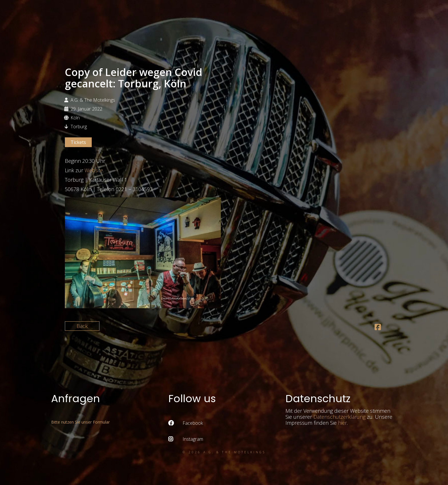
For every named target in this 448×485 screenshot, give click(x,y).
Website (94, 170)
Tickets (78, 142)
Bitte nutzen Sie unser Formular (80, 422)
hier (342, 423)
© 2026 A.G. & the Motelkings (224, 452)
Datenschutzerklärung (339, 417)
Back (82, 326)
